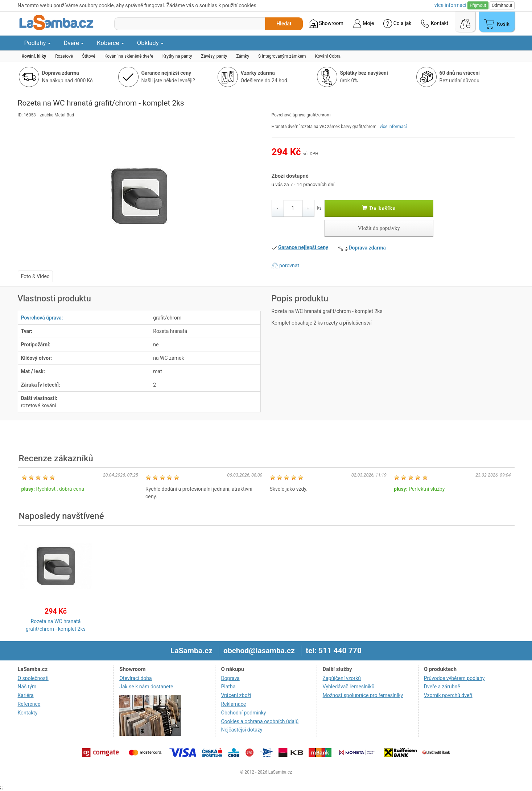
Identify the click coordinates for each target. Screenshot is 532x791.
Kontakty (28, 713)
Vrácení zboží (236, 695)
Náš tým (27, 687)
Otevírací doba (136, 678)
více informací (393, 127)
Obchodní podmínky (243, 713)
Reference (29, 704)
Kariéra (26, 695)
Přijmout (478, 5)
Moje (363, 24)
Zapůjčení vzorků (342, 678)
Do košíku (379, 208)
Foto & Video (35, 276)
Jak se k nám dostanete (146, 687)
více (450, 5)
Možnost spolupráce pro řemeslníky (363, 695)
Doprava (230, 678)
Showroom (326, 24)
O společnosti (33, 678)
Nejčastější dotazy (242, 730)
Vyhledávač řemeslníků (349, 687)
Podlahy (38, 43)
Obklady (150, 43)
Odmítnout (502, 5)
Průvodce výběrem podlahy (454, 678)
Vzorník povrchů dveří (448, 695)
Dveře (74, 43)
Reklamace (233, 704)
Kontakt (434, 24)
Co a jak (397, 24)
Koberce (110, 43)
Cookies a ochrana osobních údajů (260, 721)
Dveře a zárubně (442, 687)
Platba (228, 687)
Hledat (284, 24)
